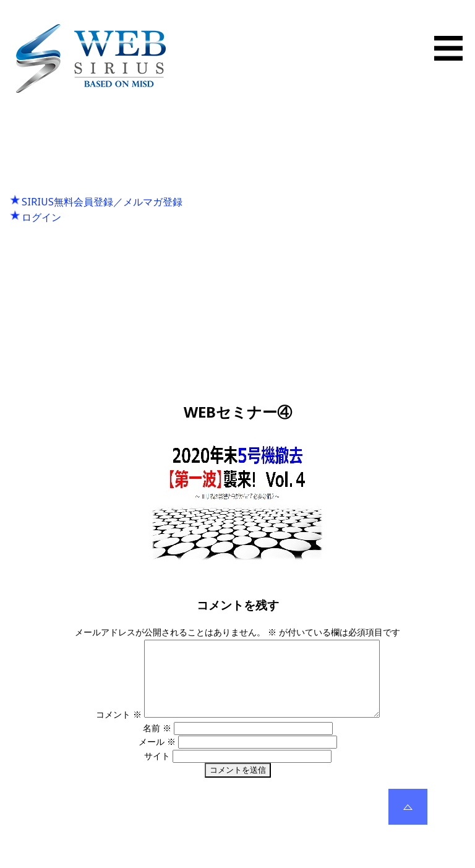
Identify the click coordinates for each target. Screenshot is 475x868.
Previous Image (237, 247)
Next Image (237, 261)
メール (157, 756)
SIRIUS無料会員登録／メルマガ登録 (102, 202)
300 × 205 (272, 575)
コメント (105, 729)
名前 (157, 743)
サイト (157, 771)
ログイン (41, 217)
